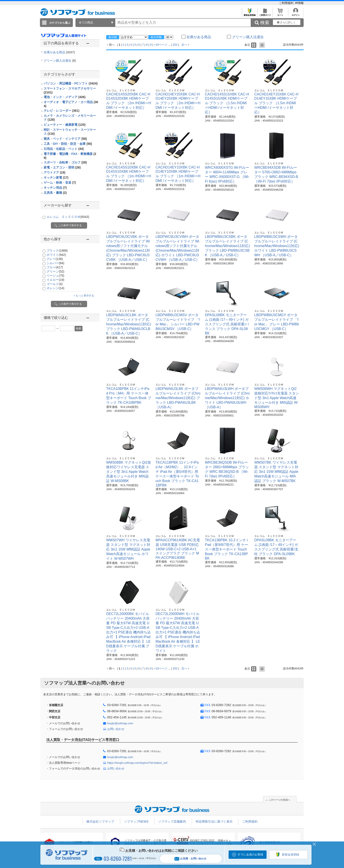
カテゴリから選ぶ (60, 23)
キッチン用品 (55, 188)
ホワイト (56, 255)
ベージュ (55, 276)
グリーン (55, 271)
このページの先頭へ (279, 800)
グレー (55, 259)
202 (175, 45)
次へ (184, 45)
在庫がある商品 (59, 52)
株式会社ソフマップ (100, 821)
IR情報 (299, 3)
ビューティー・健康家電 (65, 125)
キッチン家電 (56, 178)
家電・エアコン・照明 (62, 167)
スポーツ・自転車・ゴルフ (65, 162)
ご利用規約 (287, 3)
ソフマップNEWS (136, 821)
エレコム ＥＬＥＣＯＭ (68, 217)
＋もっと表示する (84, 296)
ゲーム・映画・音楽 (60, 183)
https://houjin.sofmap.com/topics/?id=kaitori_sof (137, 763)
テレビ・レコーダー (62, 111)
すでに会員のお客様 (250, 855)
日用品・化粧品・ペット (64, 149)
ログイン (296, 14)
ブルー (55, 267)
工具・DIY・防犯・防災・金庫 (68, 144)
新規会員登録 (250, 14)
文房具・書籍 (55, 193)
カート (280, 14)
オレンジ (55, 288)
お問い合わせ (116, 729)
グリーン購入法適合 (60, 61)
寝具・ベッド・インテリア (65, 139)
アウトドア (55, 172)
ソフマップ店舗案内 (172, 821)
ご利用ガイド (265, 14)
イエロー (55, 280)
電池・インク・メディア (65, 97)
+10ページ (160, 45)
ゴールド (55, 284)
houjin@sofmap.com (120, 723)
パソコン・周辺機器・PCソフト (71, 83)
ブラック (57, 251)
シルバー (55, 263)
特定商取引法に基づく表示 (214, 821)
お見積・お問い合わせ (190, 859)
